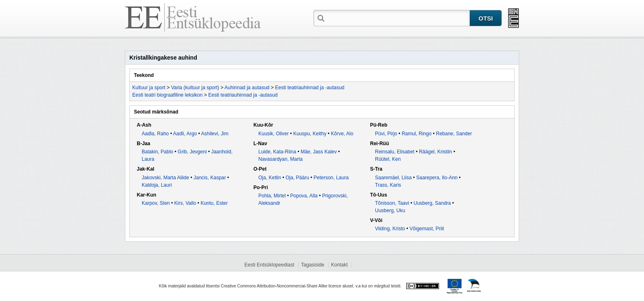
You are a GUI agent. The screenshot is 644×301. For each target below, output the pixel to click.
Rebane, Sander (454, 134)
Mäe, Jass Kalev (319, 152)
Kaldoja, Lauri (157, 185)
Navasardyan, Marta (281, 159)
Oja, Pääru (297, 178)
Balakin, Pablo (158, 152)
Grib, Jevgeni (192, 152)
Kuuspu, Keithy (310, 134)
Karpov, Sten (156, 203)
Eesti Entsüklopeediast (269, 265)
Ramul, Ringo (417, 134)
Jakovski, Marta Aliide (165, 178)
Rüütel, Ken (388, 159)
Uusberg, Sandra (432, 203)
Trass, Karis (388, 185)
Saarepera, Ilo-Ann (437, 178)
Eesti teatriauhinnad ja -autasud (310, 88)
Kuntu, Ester (214, 203)
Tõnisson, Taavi (392, 203)
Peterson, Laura (331, 178)
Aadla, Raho (155, 134)
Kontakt (339, 265)
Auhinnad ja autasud (247, 88)
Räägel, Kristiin (436, 152)
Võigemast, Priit (427, 229)
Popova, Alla (304, 196)
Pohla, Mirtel (272, 196)
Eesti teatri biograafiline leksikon (167, 95)
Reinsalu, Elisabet (395, 152)
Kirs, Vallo (185, 203)
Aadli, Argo (185, 134)
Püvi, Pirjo (386, 134)
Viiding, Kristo (390, 229)
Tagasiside (313, 265)
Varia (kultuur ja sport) (195, 88)
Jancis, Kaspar (210, 178)
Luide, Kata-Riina (277, 152)
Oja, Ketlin (270, 178)
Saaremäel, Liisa (393, 178)
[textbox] (398, 18)
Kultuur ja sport (149, 88)
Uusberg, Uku (390, 211)
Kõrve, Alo (342, 134)
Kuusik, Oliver (274, 134)
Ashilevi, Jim (215, 134)
